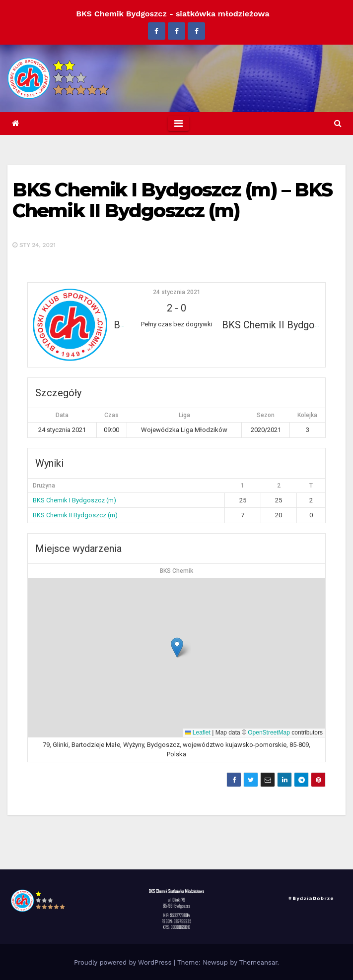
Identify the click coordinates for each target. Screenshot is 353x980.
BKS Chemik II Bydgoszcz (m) (75, 515)
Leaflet (198, 733)
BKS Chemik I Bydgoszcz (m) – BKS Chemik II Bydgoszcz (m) (172, 200)
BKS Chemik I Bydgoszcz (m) (74, 500)
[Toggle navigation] (178, 123)
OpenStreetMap (269, 733)
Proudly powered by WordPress (124, 962)
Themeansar (258, 962)
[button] (338, 123)
